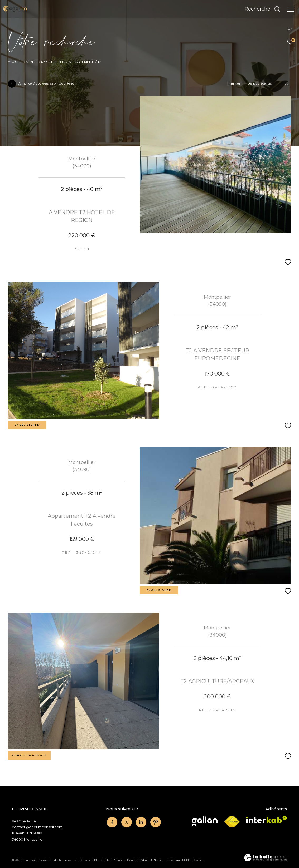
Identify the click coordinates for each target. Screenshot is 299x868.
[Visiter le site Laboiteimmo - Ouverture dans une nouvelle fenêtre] (266, 858)
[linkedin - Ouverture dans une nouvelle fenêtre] (140, 822)
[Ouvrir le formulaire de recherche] (262, 9)
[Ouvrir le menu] (291, 9)
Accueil (15, 62)
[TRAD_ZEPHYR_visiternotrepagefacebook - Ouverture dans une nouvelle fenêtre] (111, 822)
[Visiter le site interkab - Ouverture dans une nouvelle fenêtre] (267, 819)
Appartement (81, 62)
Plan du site (102, 860)
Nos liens (160, 860)
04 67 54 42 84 (24, 821)
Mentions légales (126, 860)
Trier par (234, 84)
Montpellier (53, 62)
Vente (32, 62)
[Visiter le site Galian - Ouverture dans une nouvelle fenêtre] (205, 821)
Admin (145, 860)
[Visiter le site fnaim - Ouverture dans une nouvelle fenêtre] (232, 822)
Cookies (199, 860)
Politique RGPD (180, 860)
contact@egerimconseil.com (37, 827)
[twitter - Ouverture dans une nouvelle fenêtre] (126, 822)
